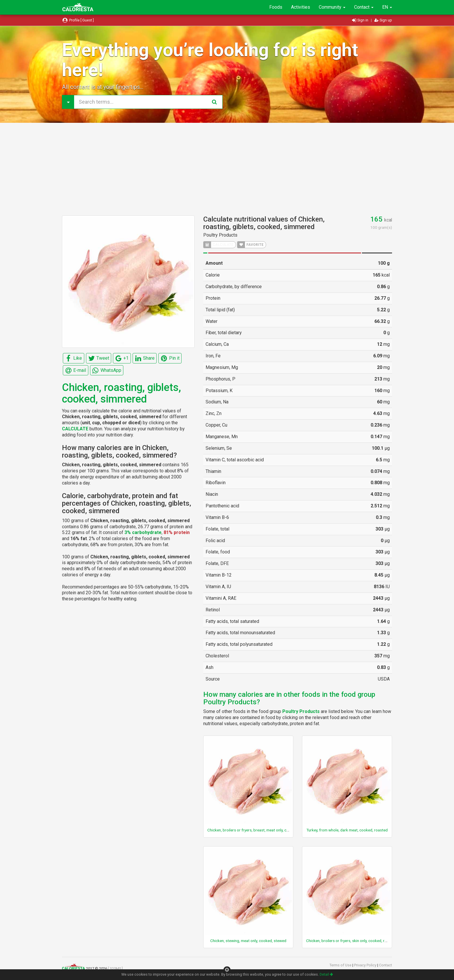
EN (387, 7)
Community (332, 7)
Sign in (361, 20)
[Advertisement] (227, 169)
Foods (276, 7)
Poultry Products (220, 235)
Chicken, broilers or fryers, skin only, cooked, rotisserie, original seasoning (369, 941)
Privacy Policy (366, 965)
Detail (326, 974)
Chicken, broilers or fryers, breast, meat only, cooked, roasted (260, 830)
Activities (301, 7)
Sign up (383, 20)
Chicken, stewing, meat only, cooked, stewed (248, 941)
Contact (364, 7)
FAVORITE (250, 245)
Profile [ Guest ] (78, 20)
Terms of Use (341, 965)
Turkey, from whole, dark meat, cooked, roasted (347, 830)
